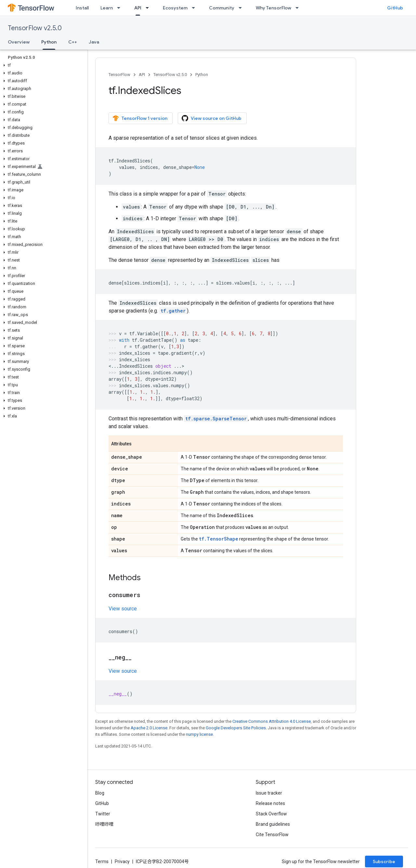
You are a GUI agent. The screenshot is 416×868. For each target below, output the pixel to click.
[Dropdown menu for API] (149, 8)
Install (82, 8)
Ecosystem (175, 8)
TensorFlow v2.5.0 (35, 28)
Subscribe (384, 862)
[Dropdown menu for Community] (242, 8)
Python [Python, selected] (49, 42)
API (142, 75)
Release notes (270, 803)
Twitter (103, 814)
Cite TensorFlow (272, 835)
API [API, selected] (138, 8)
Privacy (122, 862)
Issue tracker (269, 793)
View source (123, 609)
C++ (73, 42)
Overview (19, 42)
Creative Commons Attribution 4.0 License (272, 721)
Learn (107, 8)
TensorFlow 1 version (140, 118)
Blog (100, 793)
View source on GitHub (212, 118)
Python (202, 75)
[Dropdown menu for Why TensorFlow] (299, 8)
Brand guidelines (273, 824)
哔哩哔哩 (104, 824)
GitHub (395, 8)
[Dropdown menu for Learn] (121, 8)
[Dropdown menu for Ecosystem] (195, 8)
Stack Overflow (271, 814)
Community (222, 8)
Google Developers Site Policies (236, 728)
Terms (102, 862)
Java (94, 42)
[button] (42, 65)
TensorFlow (119, 75)
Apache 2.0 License (149, 728)
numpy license (199, 734)
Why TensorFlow (273, 8)
